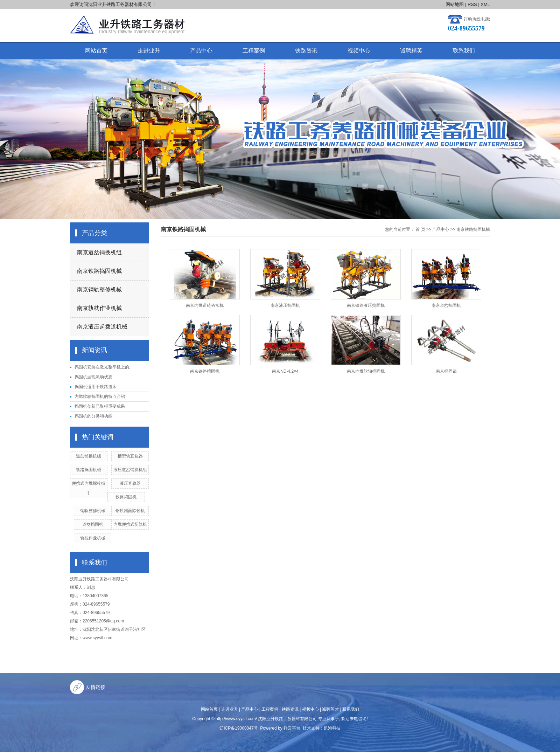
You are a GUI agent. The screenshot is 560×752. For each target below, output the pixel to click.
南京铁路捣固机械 (99, 271)
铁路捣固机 (126, 497)
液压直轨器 (130, 483)
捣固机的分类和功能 (93, 416)
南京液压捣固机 (285, 305)
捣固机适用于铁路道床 (96, 387)
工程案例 (254, 51)
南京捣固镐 (446, 371)
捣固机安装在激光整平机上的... (104, 367)
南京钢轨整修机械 (99, 289)
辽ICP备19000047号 (239, 728)
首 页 (420, 229)
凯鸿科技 (332, 728)
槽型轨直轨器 (130, 456)
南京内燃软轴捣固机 (366, 371)
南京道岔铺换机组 (99, 252)
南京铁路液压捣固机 (366, 305)
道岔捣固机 (93, 524)
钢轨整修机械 (93, 511)
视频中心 (359, 51)
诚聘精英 (411, 51)
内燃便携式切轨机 (130, 524)
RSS (472, 4)
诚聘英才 (330, 709)
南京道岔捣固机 (446, 305)
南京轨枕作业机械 (99, 308)
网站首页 (96, 51)
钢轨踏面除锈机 (130, 511)
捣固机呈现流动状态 (93, 377)
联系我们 (464, 51)
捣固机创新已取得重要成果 (100, 406)
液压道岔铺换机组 (130, 470)
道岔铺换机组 (89, 456)
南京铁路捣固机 (205, 371)
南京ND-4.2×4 (285, 371)
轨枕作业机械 (93, 538)
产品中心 (201, 51)
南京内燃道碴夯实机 (205, 305)
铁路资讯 (306, 51)
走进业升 (149, 51)
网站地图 (455, 4)
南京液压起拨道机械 (102, 327)
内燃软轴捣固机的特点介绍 (100, 396)
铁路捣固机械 (89, 470)
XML (485, 4)
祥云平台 (292, 728)
